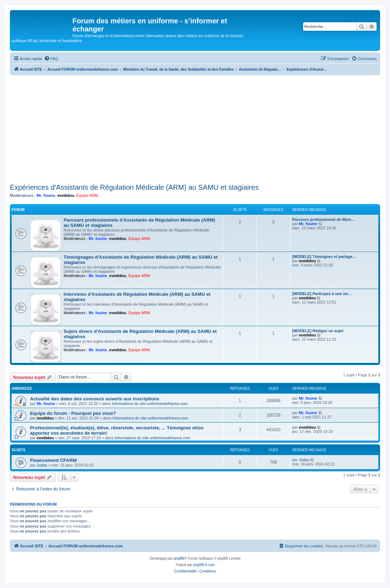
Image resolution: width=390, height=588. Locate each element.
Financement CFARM (53, 460)
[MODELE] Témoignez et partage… (324, 257)
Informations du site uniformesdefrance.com (150, 404)
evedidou (66, 195)
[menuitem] (51, 59)
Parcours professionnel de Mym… (324, 219)
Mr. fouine (46, 195)
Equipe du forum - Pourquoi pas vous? (73, 413)
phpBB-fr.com (204, 565)
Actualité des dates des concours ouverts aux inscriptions (95, 399)
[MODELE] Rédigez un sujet (318, 331)
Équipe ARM (87, 195)
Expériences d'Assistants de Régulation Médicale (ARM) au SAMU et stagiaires (134, 187)
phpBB (179, 558)
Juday (42, 465)
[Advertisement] (195, 128)
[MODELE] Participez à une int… (322, 294)
